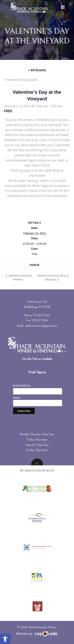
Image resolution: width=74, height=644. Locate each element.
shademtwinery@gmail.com (41, 326)
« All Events (37, 70)
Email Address (23, 386)
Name (17, 398)
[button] (5, 639)
